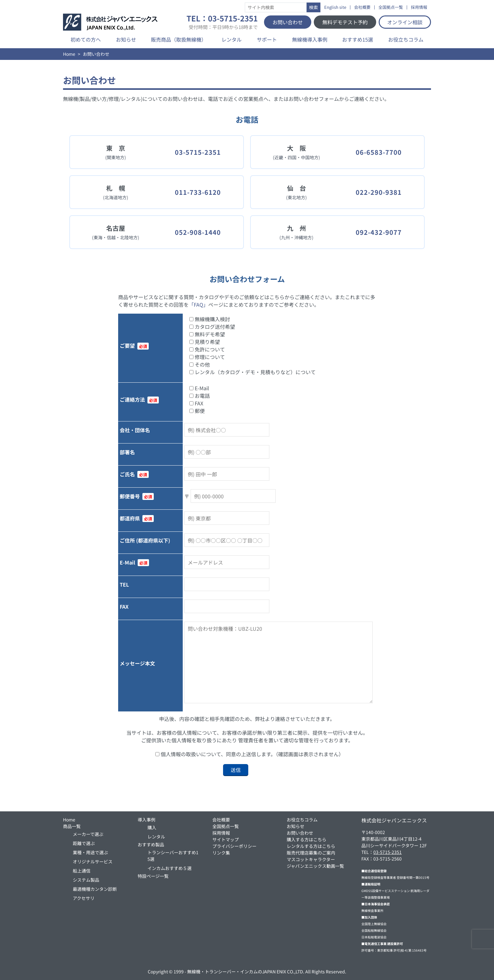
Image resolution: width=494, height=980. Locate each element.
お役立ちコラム (406, 39)
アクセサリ (84, 898)
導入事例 (146, 820)
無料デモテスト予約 (345, 22)
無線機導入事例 (310, 39)
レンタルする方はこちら (311, 846)
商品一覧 (72, 826)
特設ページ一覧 (153, 876)
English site (335, 7)
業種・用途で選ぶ (90, 852)
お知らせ (126, 39)
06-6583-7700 (379, 152)
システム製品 (86, 880)
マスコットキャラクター (311, 859)
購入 (152, 827)
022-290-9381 (379, 192)
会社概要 (362, 7)
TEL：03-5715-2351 (222, 22)
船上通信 (82, 871)
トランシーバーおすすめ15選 (173, 856)
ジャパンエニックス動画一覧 (315, 866)
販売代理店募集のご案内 (311, 853)
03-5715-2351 (198, 152)
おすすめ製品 (151, 844)
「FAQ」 (198, 304)
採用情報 (419, 7)
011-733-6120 (198, 192)
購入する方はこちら (307, 839)
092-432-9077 (379, 232)
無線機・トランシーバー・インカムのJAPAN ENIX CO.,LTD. (246, 971)
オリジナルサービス (93, 861)
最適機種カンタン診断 (95, 889)
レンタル (232, 39)
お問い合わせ (288, 22)
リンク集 (221, 853)
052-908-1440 (198, 232)
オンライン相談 (405, 22)
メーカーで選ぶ (88, 834)
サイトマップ (226, 839)
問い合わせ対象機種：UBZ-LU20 (279, 662)
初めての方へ (86, 39)
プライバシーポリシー (234, 846)
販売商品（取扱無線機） (179, 39)
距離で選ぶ (84, 843)
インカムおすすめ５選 (169, 868)
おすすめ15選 (358, 39)
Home (69, 54)
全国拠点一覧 (391, 7)
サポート (267, 39)
